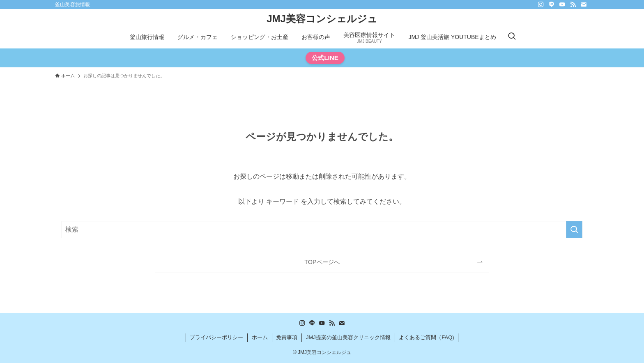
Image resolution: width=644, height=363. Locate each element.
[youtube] (562, 5)
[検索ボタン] (512, 37)
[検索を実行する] (574, 230)
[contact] (584, 5)
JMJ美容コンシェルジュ (322, 19)
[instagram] (541, 5)
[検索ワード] (322, 230)
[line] (552, 5)
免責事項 (287, 337)
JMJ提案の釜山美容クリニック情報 (348, 337)
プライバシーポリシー (216, 337)
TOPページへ (322, 262)
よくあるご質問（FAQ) (426, 337)
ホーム (260, 337)
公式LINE (325, 58)
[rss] (573, 5)
